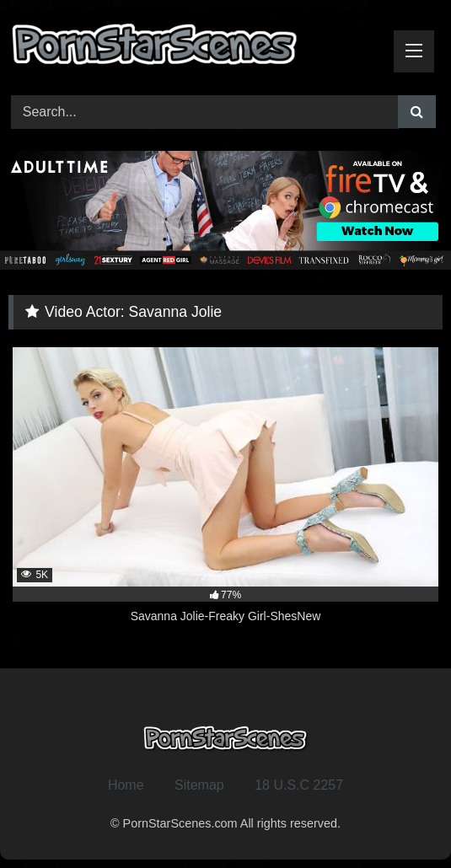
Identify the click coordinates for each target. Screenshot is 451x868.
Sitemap (199, 785)
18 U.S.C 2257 (299, 785)
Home (126, 785)
